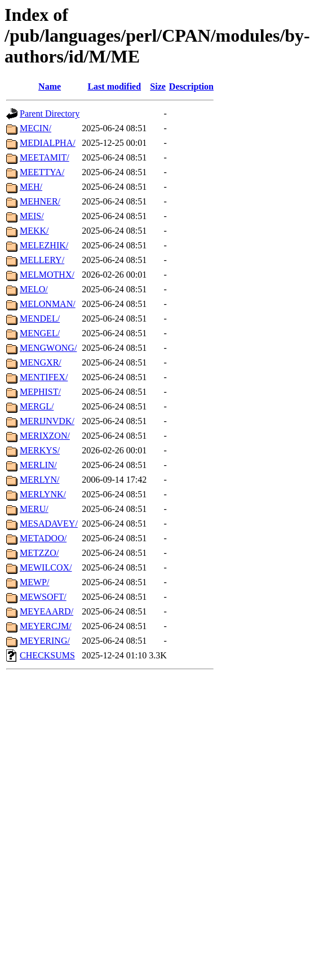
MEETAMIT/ (45, 157)
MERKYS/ (40, 450)
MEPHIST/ (40, 392)
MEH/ (31, 187)
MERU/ (34, 509)
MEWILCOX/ (46, 567)
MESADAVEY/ (49, 524)
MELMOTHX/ (47, 275)
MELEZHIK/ (44, 245)
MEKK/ (34, 231)
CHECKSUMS (47, 655)
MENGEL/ (40, 333)
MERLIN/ (38, 465)
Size (158, 86)
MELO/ (34, 289)
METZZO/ (39, 553)
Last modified (114, 86)
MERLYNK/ (43, 494)
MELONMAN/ (48, 304)
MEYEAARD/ (46, 611)
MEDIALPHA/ (48, 143)
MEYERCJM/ (46, 626)
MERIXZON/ (45, 436)
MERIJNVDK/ (47, 421)
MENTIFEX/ (44, 377)
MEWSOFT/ (43, 597)
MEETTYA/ (42, 172)
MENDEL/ (40, 318)
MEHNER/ (40, 201)
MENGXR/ (41, 362)
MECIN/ (36, 128)
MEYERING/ (45, 641)
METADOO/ (43, 538)
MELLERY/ (42, 260)
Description (191, 86)
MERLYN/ (39, 480)
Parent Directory (50, 113)
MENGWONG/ (48, 348)
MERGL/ (37, 406)
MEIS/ (32, 216)
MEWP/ (34, 582)
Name (50, 86)
